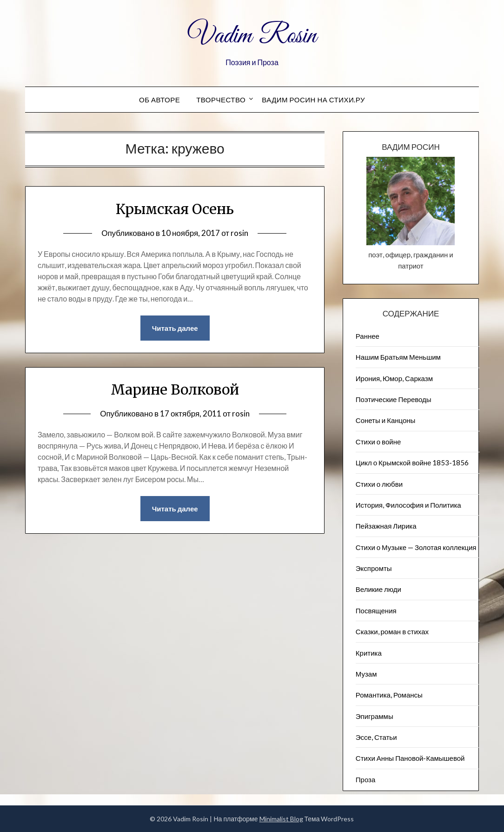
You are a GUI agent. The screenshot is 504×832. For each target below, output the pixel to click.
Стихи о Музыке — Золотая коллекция (416, 547)
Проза (366, 779)
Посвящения (376, 611)
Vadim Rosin (252, 36)
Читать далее (175, 328)
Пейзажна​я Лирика (386, 526)
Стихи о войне (378, 442)
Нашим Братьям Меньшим (398, 357)
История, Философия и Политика (408, 505)
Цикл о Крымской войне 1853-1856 (412, 463)
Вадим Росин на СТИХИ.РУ (313, 100)
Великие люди (378, 589)
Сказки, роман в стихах (392, 631)
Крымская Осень (175, 209)
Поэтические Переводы (394, 399)
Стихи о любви (379, 484)
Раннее (368, 336)
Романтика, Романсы (389, 695)
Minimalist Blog (281, 819)
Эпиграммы (375, 716)
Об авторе (159, 100)
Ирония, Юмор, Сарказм (394, 378)
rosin (239, 233)
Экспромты (374, 568)
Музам (366, 674)
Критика (369, 653)
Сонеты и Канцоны (386, 420)
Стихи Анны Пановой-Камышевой (410, 758)
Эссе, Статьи (376, 737)
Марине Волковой (175, 389)
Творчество (221, 100)
